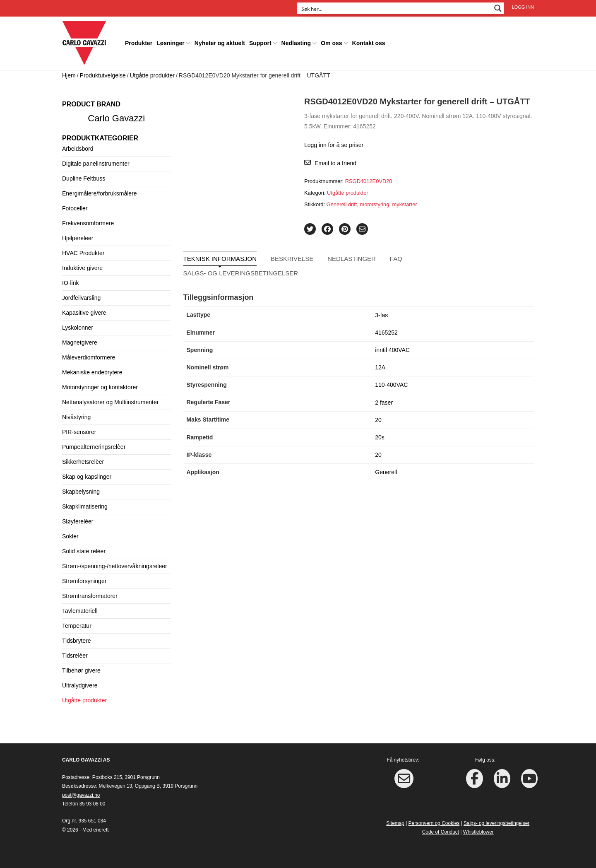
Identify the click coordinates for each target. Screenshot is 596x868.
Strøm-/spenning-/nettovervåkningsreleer (115, 566)
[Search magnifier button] (498, 8)
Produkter (139, 43)
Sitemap (395, 823)
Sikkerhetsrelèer (83, 462)
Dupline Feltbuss (84, 178)
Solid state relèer (84, 551)
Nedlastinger (352, 259)
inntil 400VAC (392, 350)
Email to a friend (335, 163)
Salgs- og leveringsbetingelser (241, 273)
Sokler (70, 536)
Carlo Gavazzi (116, 118)
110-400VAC (391, 385)
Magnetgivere (80, 342)
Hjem (69, 75)
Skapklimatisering (85, 506)
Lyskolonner (78, 328)
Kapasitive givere (84, 313)
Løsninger (171, 43)
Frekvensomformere (88, 223)
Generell (386, 472)
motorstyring (375, 204)
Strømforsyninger (84, 581)
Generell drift (342, 204)
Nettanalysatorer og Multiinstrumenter (110, 402)
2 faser (384, 403)
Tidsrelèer (75, 656)
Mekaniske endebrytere (92, 372)
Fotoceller (75, 208)
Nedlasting (296, 43)
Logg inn (523, 7)
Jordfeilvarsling (81, 298)
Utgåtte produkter (152, 75)
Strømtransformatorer (90, 596)
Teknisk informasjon (220, 259)
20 (378, 420)
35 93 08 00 (93, 804)
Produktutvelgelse (103, 75)
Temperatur (77, 626)
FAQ (396, 259)
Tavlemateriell (80, 611)
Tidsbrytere (77, 641)
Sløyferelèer (78, 521)
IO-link (70, 283)
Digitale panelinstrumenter (96, 164)
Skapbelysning (81, 492)
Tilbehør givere (81, 670)
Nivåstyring (76, 417)
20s (380, 437)
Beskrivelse (292, 259)
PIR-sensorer (79, 432)
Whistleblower (478, 832)
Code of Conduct (441, 832)
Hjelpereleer (78, 238)
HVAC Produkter (83, 253)
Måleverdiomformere (89, 357)
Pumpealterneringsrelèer (94, 447)
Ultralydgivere (80, 685)
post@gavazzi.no (81, 795)
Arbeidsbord (78, 149)
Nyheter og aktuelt (220, 43)
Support (260, 43)
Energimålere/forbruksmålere (100, 193)
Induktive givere (82, 268)
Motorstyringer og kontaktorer (100, 387)
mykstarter (405, 204)
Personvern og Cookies (434, 823)
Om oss (331, 43)
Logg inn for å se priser (334, 145)
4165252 (386, 333)
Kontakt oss (369, 43)
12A (380, 367)
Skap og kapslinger (87, 477)
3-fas (381, 315)
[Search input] (395, 8)
